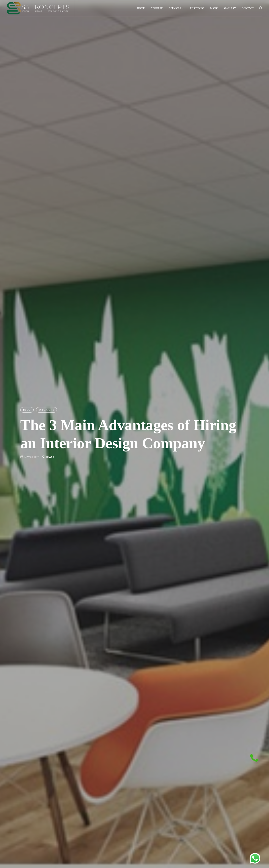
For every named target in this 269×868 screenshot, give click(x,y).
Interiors (46, 410)
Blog (27, 410)
